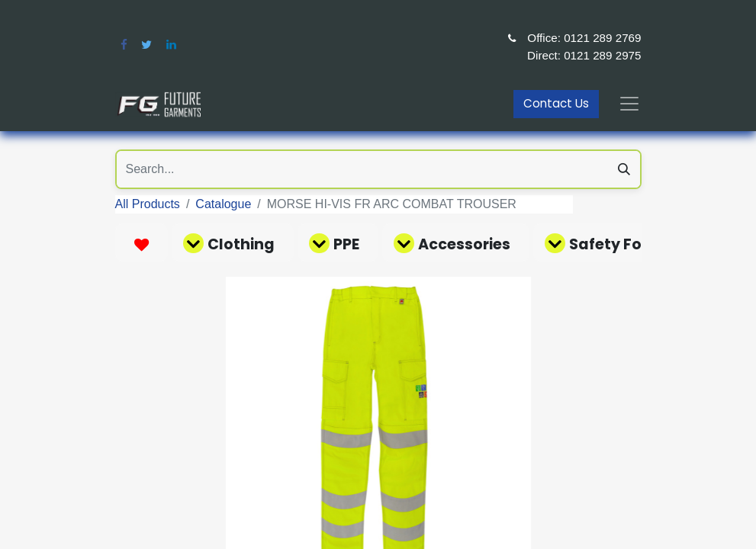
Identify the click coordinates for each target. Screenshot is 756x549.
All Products (148, 204)
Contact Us (556, 103)
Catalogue (223, 204)
